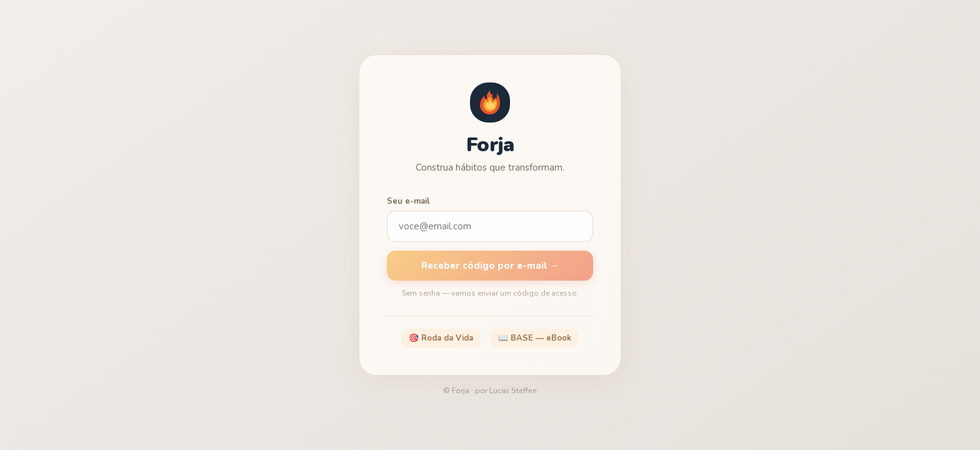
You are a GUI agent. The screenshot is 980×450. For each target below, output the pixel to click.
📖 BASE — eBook (535, 338)
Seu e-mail (408, 201)
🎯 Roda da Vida (441, 338)
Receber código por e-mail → (490, 266)
